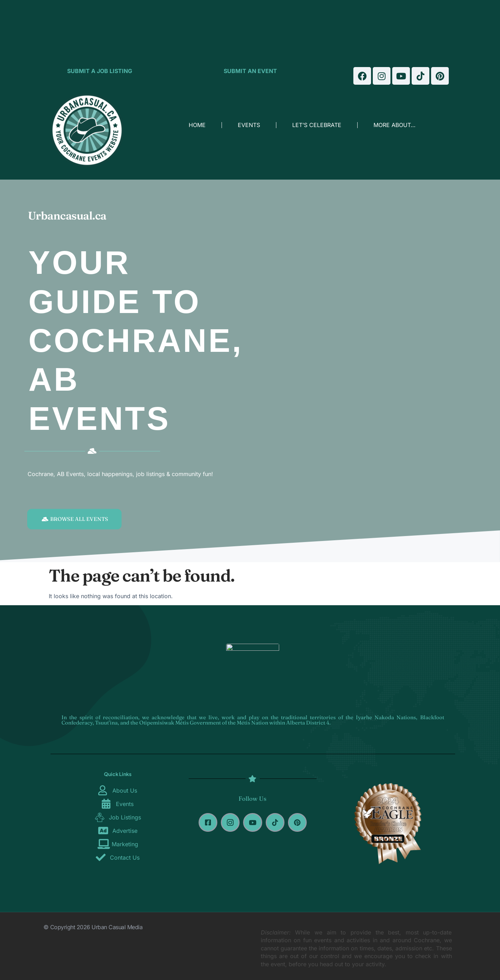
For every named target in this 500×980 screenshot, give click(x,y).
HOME (197, 125)
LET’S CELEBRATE (317, 125)
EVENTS (249, 125)
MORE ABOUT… (395, 125)
